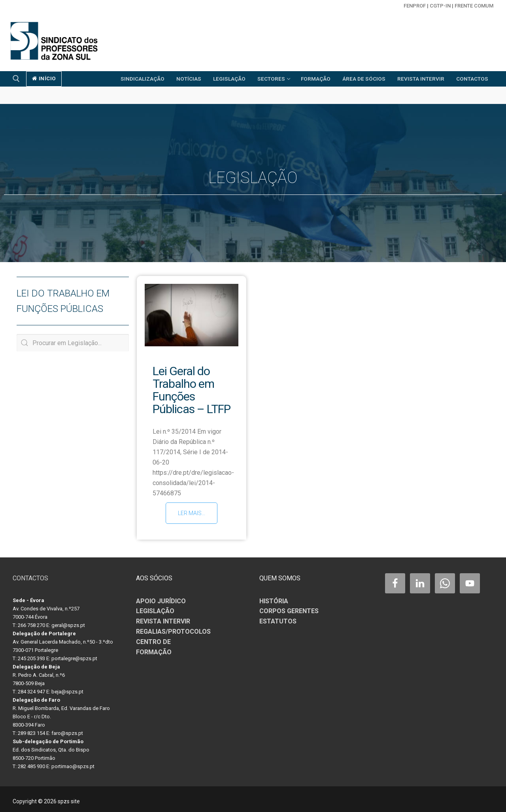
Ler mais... (192, 513)
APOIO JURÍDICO (161, 597)
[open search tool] (16, 79)
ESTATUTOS (278, 618)
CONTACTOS (30, 574)
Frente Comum (474, 6)
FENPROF (415, 6)
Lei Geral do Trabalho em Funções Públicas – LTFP (192, 390)
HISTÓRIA (274, 597)
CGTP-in (440, 6)
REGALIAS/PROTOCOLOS (173, 628)
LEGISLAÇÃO (155, 607)
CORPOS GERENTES (289, 607)
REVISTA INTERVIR (163, 618)
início (44, 78)
